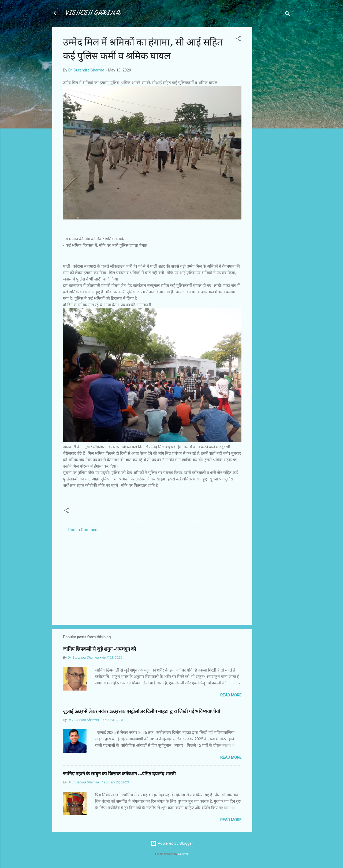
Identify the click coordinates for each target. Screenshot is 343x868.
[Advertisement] (274, 108)
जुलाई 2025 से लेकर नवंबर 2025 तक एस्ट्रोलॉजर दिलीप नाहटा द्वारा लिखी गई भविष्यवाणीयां (141, 712)
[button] (238, 39)
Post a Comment (83, 530)
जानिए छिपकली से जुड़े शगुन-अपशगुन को (100, 649)
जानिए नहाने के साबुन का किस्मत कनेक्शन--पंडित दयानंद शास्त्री (119, 774)
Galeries (183, 854)
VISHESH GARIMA (92, 13)
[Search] (288, 15)
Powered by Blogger (172, 843)
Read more (231, 695)
